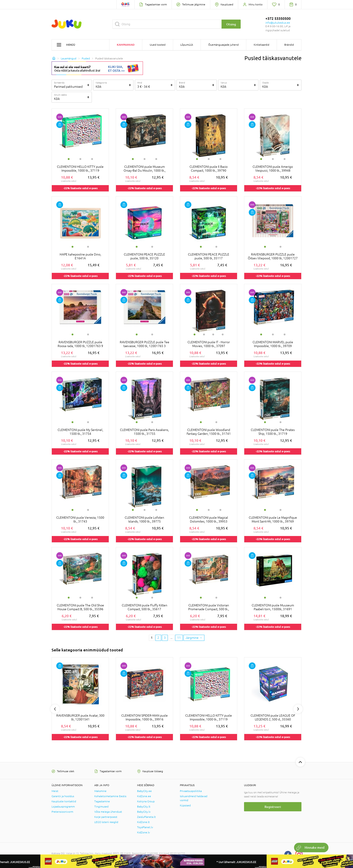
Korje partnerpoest (106, 817)
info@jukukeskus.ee (278, 23)
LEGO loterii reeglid (106, 822)
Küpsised (185, 805)
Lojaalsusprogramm (63, 807)
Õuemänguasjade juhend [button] (223, 45)
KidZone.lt (143, 822)
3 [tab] (92, 159)
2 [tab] (80, 159)
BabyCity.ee (144, 791)
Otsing (231, 24)
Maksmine (100, 791)
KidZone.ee (144, 796)
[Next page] (194, 638)
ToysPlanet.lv (145, 827)
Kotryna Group (146, 801)
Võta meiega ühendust (108, 812)
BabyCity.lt (144, 807)
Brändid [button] (289, 45)
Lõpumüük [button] (187, 45)
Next (298, 709)
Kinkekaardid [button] (261, 45)
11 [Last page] (179, 638)
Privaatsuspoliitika (191, 791)
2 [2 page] (158, 638)
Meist (55, 791)
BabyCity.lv (144, 812)
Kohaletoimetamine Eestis (110, 796)
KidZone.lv (144, 832)
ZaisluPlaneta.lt (146, 817)
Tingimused (101, 807)
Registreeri (273, 807)
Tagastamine (102, 801)
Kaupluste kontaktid (64, 801)
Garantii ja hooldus (63, 796)
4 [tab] (223, 334)
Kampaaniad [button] (126, 45)
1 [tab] (69, 159)
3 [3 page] (165, 638)
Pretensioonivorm (62, 812)
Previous (55, 709)
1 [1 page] (152, 638)
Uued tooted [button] (158, 45)
